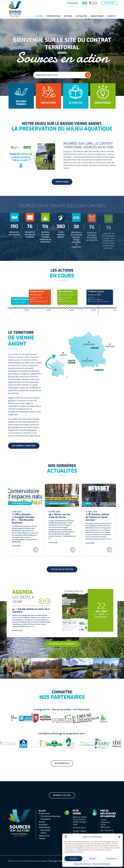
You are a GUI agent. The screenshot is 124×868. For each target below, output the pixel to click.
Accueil (39, 16)
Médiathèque (97, 16)
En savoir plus (62, 763)
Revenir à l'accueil (62, 795)
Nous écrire (74, 3)
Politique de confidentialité (82, 864)
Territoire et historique (50, 816)
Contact (112, 16)
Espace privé (109, 3)
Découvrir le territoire (24, 446)
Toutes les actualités (62, 569)
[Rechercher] (88, 75)
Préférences (112, 859)
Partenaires (46, 819)
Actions (68, 16)
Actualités (81, 16)
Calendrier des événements (62, 644)
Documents (45, 830)
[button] (119, 837)
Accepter (73, 859)
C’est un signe (53, 861)
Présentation (53, 16)
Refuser (93, 859)
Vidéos (43, 833)
